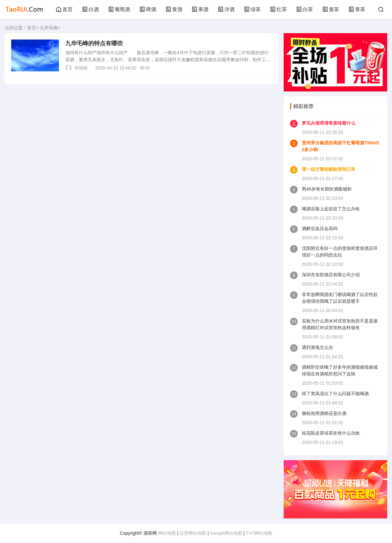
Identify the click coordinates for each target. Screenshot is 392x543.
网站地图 (167, 533)
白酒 (91, 9)
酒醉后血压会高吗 (320, 228)
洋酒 (226, 9)
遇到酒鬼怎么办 (317, 347)
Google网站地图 (226, 533)
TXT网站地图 (259, 533)
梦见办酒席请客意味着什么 (329, 123)
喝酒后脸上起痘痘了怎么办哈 (331, 209)
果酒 (200, 9)
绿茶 (252, 9)
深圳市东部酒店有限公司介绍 (331, 275)
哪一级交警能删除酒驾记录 (329, 169)
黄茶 (331, 9)
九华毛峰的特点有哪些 (94, 43)
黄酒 (174, 9)
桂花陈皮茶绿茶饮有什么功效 (331, 433)
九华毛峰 (49, 28)
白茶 (305, 9)
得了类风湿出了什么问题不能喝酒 (335, 394)
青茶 (357, 9)
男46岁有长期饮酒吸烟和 (327, 189)
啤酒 (148, 9)
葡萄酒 (119, 9)
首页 (64, 9)
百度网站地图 (193, 533)
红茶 (279, 9)
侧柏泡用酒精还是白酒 (324, 413)
